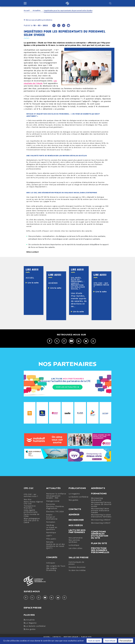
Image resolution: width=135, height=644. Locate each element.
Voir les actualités (67, 387)
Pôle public (51, 539)
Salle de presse (79, 558)
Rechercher (76, 520)
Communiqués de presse (76, 563)
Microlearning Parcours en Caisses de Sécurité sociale (101, 505)
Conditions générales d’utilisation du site (100, 535)
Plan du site (99, 543)
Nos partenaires (76, 538)
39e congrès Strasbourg (52, 569)
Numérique (51, 533)
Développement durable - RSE (53, 497)
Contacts (75, 509)
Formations (99, 494)
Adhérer (74, 515)
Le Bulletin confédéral (79, 497)
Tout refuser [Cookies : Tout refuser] (110, 641)
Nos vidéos (76, 525)
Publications (77, 488)
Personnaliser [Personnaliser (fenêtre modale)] (126, 641)
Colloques (51, 563)
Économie (51, 504)
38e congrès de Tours (56, 566)
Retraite (50, 542)
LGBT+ (49, 536)
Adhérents (98, 488)
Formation (51, 522)
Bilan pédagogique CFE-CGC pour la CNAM (32, 521)
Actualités (37, 10)
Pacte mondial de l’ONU (31, 516)
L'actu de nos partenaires (77, 531)
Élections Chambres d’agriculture (55, 508)
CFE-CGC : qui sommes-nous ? (31, 496)
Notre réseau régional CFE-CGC (33, 503)
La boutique (74, 545)
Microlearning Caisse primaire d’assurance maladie (100, 511)
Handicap (50, 525)
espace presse (33, 608)
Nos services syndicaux (74, 541)
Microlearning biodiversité (97, 499)
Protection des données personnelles (100, 550)
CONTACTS (57, 637)
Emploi (49, 515)
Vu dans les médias (77, 571)
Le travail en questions (52, 529)
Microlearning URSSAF (101, 520)
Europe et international (52, 518)
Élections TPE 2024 (55, 512)
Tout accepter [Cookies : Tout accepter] (94, 641)
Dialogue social (53, 501)
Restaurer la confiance (56, 494)
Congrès (52, 557)
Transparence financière (30, 507)
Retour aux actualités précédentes (39, 20)
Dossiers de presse (77, 567)
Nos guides (73, 500)
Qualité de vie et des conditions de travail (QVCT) (55, 546)
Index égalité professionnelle (31, 511)
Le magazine (74, 494)
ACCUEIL (47, 637)
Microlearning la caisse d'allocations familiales (101, 516)
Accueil (27, 10)
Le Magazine (30, 623)
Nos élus (28, 500)
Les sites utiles (75, 549)
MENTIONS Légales (71, 637)
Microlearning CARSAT (101, 523)
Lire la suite (33, 283)
